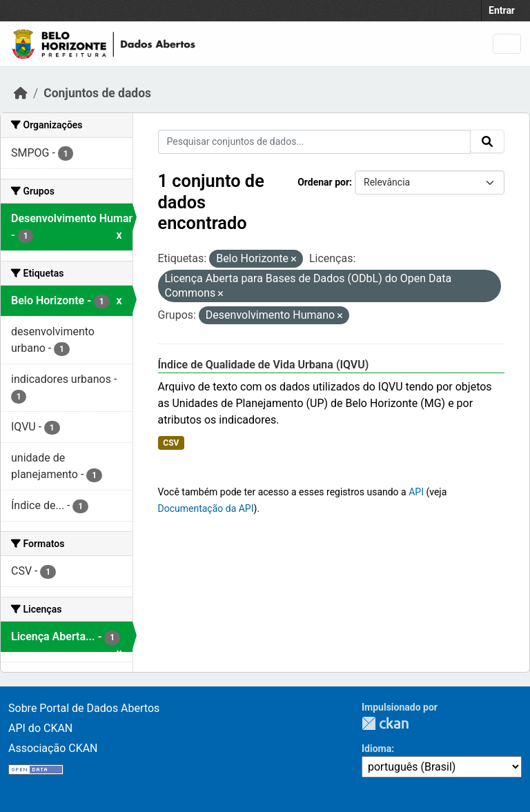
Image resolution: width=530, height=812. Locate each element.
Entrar (502, 10)
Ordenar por (323, 182)
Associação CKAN (53, 748)
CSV (171, 443)
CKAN (385, 723)
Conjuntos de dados (97, 93)
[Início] (21, 93)
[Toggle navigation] (507, 44)
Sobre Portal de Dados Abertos (84, 708)
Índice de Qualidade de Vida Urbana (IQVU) (264, 365)
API (416, 492)
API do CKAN (40, 728)
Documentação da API (206, 508)
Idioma (376, 749)
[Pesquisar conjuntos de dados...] (315, 142)
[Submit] (487, 141)
